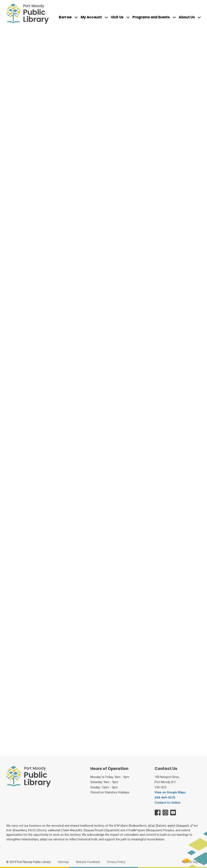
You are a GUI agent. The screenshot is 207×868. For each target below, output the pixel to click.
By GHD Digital (191, 862)
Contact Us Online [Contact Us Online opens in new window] (168, 803)
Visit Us (117, 17)
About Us (187, 17)
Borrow (65, 17)
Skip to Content (0, 0)
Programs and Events (151, 17)
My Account (91, 17)
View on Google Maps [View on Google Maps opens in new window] (170, 792)
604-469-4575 (165, 798)
